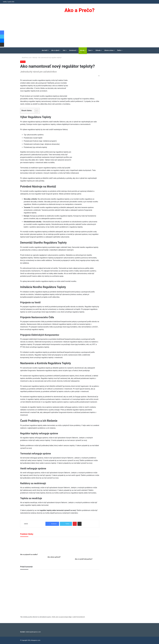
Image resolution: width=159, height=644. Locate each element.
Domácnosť (73, 50)
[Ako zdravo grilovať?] (60, 547)
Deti (64, 50)
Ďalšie (119, 50)
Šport (90, 50)
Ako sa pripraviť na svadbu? (29, 554)
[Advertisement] (79, 32)
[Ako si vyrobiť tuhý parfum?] (87, 548)
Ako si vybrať (55, 50)
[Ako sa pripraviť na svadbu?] (32, 546)
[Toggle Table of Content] (35, 111)
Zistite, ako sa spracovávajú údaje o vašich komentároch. (68, 617)
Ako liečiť (45, 50)
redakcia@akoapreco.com (33, 632)
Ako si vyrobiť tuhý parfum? (84, 559)
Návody (82, 50)
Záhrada (98, 50)
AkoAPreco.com (26, 58)
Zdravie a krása (109, 50)
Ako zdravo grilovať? (54, 557)
